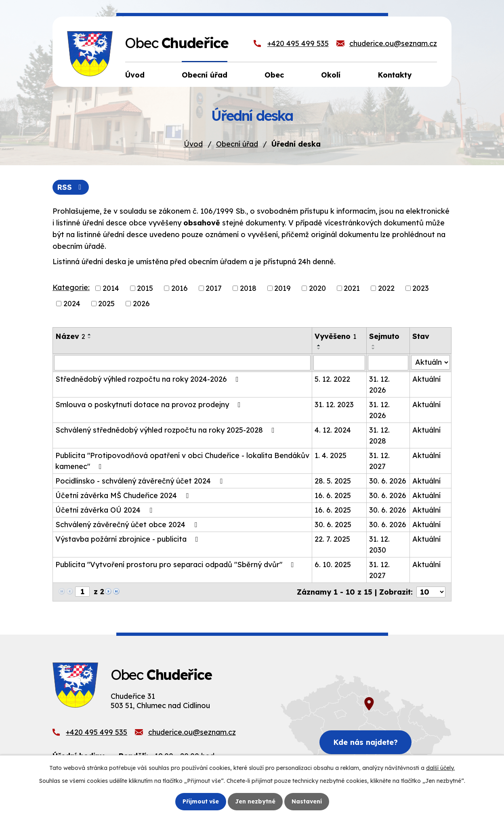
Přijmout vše (201, 801)
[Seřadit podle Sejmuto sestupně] (374, 349)
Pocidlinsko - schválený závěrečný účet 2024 (141, 481)
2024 (72, 304)
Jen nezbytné (255, 801)
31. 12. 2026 (379, 385)
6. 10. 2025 (333, 565)
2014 (111, 288)
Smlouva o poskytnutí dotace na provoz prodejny (150, 405)
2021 (352, 288)
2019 (282, 288)
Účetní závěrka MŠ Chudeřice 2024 (124, 495)
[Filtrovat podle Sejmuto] (388, 363)
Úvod (193, 144)
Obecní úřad (237, 144)
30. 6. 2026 (388, 481)
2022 (386, 288)
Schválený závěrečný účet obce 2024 (128, 525)
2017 (214, 288)
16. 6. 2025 (333, 495)
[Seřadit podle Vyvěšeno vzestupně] (319, 345)
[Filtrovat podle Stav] (430, 362)
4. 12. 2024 (333, 430)
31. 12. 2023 (334, 405)
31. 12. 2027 (379, 461)
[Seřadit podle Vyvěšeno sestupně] (319, 349)
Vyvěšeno (335, 336)
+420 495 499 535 (298, 43)
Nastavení (307, 801)
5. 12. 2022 (332, 379)
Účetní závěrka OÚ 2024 (105, 510)
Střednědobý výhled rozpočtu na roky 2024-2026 (149, 379)
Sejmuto (384, 336)
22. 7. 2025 (332, 539)
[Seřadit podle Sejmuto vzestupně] (374, 345)
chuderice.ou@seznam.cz (393, 43)
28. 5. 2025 (333, 481)
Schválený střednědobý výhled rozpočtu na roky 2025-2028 (167, 430)
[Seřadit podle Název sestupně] (90, 338)
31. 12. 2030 (379, 545)
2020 (317, 288)
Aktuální (426, 379)
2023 (421, 288)
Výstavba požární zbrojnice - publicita (128, 539)
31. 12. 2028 (379, 435)
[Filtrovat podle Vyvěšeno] (339, 363)
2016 (180, 288)
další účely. (440, 768)
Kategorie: (71, 287)
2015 (145, 288)
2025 (106, 304)
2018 (248, 288)
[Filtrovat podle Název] (182, 363)
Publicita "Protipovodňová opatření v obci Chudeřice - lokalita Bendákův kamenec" (182, 461)
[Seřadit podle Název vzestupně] (90, 334)
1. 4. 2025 (331, 455)
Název (70, 336)
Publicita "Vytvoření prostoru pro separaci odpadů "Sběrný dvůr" (176, 565)
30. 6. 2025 (333, 525)
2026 (141, 304)
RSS (71, 187)
